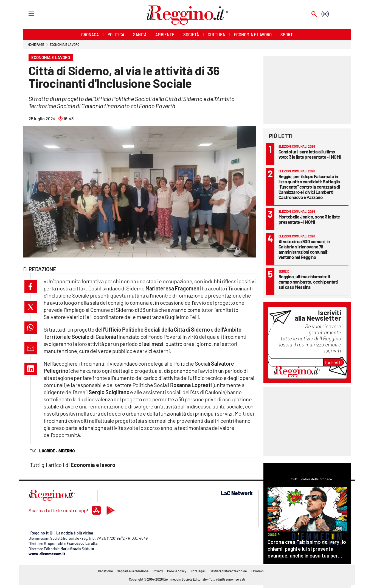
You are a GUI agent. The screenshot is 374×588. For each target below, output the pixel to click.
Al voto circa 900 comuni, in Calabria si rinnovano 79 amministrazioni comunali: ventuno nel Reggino (304, 249)
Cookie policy (177, 571)
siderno (67, 451)
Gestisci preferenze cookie (228, 571)
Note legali (198, 571)
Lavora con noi (261, 571)
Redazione (105, 571)
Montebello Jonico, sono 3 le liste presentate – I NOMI (309, 219)
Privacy (158, 571)
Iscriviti (334, 362)
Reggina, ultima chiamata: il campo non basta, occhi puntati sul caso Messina (308, 282)
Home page (36, 44)
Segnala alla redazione (133, 571)
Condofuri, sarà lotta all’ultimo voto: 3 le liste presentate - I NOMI (310, 154)
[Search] (314, 14)
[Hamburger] (26, 13)
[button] (31, 286)
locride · (48, 451)
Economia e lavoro (64, 44)
